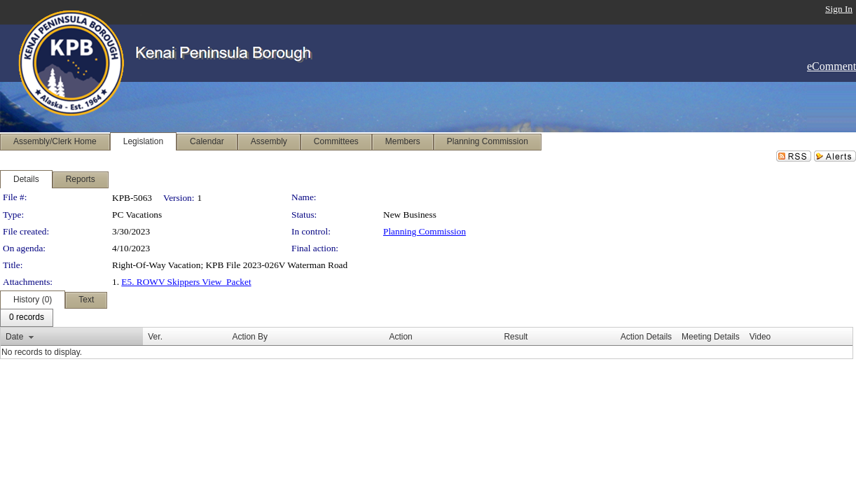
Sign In (839, 9)
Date (14, 337)
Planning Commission (424, 231)
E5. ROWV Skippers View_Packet (186, 282)
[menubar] (27, 318)
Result (516, 337)
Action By (250, 337)
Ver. (155, 337)
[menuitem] (27, 318)
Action (400, 337)
